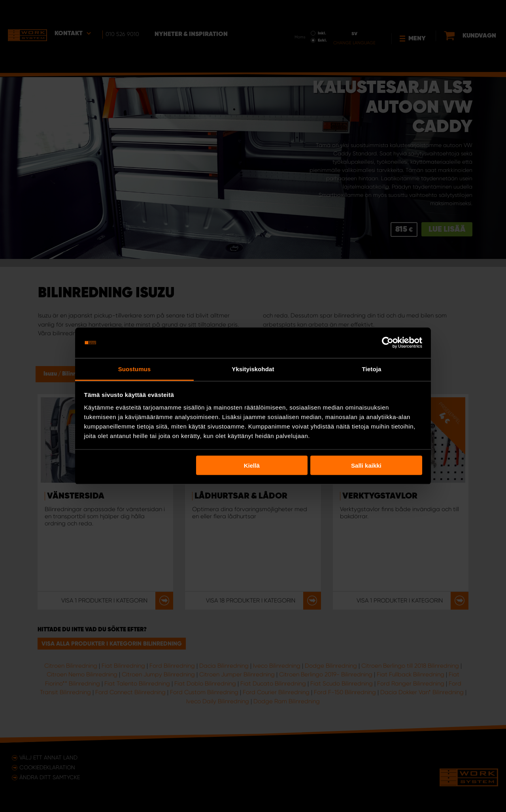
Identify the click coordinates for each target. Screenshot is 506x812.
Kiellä (252, 465)
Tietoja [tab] (372, 369)
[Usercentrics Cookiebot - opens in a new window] (388, 343)
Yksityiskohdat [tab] (253, 369)
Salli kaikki (366, 465)
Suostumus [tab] (135, 369)
